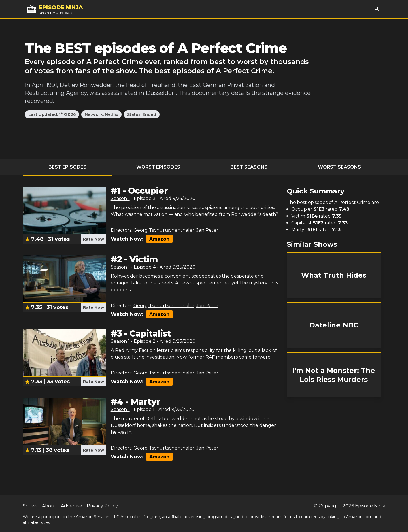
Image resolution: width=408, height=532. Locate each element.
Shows (30, 506)
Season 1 (120, 198)
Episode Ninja (370, 506)
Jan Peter (207, 230)
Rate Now (93, 239)
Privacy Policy (102, 506)
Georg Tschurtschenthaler (164, 230)
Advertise (72, 506)
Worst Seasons (339, 167)
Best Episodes (67, 167)
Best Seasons (249, 167)
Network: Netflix (101, 114)
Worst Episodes (158, 167)
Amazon (159, 239)
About (49, 506)
